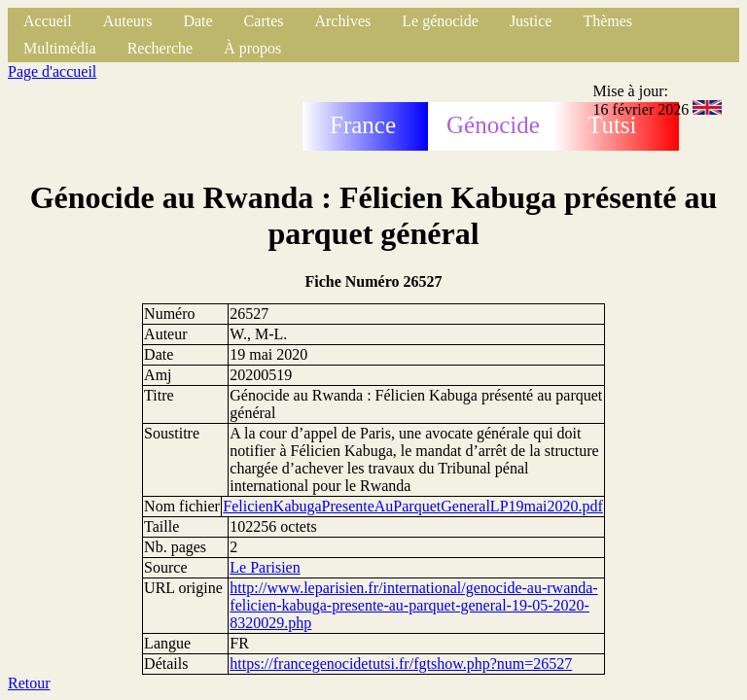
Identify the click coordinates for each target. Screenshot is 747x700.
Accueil (48, 21)
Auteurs (128, 21)
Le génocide (440, 21)
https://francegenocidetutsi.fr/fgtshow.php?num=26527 (401, 664)
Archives (342, 21)
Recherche (160, 48)
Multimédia (60, 48)
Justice (531, 21)
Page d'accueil (52, 71)
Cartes (264, 21)
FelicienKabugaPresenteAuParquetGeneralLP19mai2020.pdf (413, 506)
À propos (252, 48)
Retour (29, 683)
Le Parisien (265, 567)
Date (197, 21)
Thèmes (607, 21)
